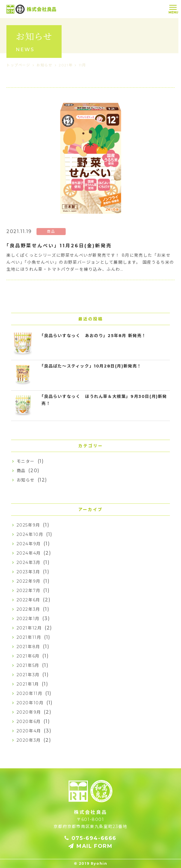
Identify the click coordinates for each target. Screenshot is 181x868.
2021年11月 (29, 637)
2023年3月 (28, 572)
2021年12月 (29, 628)
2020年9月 (29, 712)
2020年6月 (29, 722)
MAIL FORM (90, 846)
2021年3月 (28, 675)
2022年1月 (28, 619)
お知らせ (26, 480)
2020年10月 (30, 703)
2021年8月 (28, 647)
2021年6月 (28, 656)
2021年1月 (28, 684)
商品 (21, 471)
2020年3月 (29, 740)
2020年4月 (29, 731)
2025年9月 (28, 525)
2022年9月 (29, 581)
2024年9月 (29, 544)
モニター (26, 461)
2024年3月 (29, 562)
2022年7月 (29, 591)
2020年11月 (30, 693)
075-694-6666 (90, 838)
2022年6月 (28, 600)
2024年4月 (29, 553)
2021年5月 (28, 665)
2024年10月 (30, 534)
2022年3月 (28, 609)
